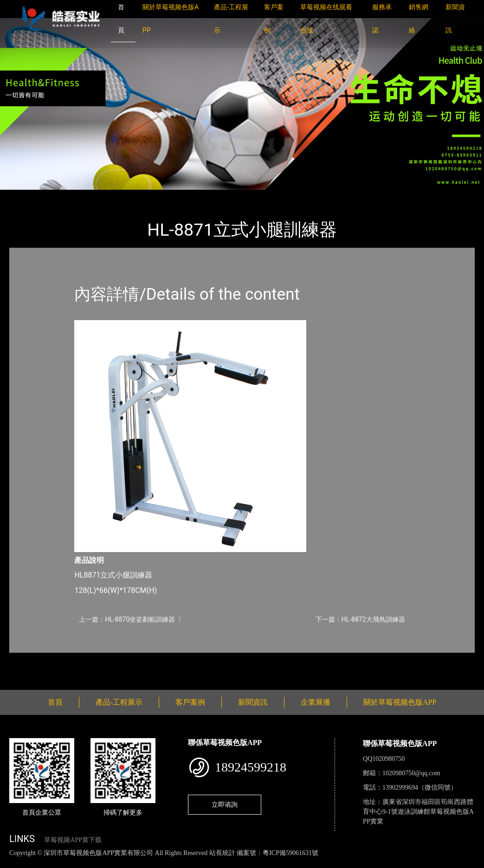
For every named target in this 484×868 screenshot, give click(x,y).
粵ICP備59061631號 (290, 853)
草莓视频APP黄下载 (73, 840)
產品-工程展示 (65, 196)
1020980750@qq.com (411, 773)
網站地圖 (14, 863)
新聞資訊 (253, 702)
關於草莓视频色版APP (400, 702)
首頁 (26, 196)
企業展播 (316, 702)
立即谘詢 (225, 804)
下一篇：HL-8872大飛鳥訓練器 (360, 619)
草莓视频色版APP (125, 196)
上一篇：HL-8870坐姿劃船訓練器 (127, 619)
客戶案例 (190, 702)
